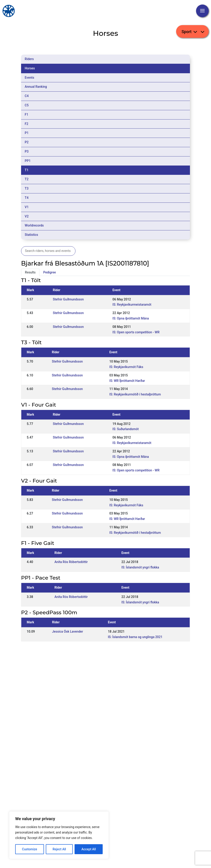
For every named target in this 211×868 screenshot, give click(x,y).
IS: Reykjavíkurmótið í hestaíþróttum (135, 394)
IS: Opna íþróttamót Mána (131, 318)
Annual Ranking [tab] (36, 87)
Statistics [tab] (31, 235)
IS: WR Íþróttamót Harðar (127, 381)
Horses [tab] (30, 68)
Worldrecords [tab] (34, 225)
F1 (27, 115)
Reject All (59, 849)
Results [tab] (30, 272)
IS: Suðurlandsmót (126, 429)
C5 (27, 105)
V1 (27, 207)
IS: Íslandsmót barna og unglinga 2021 (135, 637)
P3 (27, 151)
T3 (27, 188)
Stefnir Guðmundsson (68, 299)
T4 (27, 198)
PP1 (28, 161)
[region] (59, 835)
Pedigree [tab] (50, 272)
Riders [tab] (29, 59)
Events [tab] (29, 78)
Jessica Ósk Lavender (68, 631)
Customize (30, 849)
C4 (27, 96)
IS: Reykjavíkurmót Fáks (126, 367)
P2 (27, 142)
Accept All (89, 849)
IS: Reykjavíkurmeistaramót (132, 305)
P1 (27, 133)
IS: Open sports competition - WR (136, 332)
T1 (27, 170)
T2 (27, 179)
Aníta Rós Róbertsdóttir (71, 562)
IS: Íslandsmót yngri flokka (140, 567)
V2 (27, 216)
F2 (27, 124)
